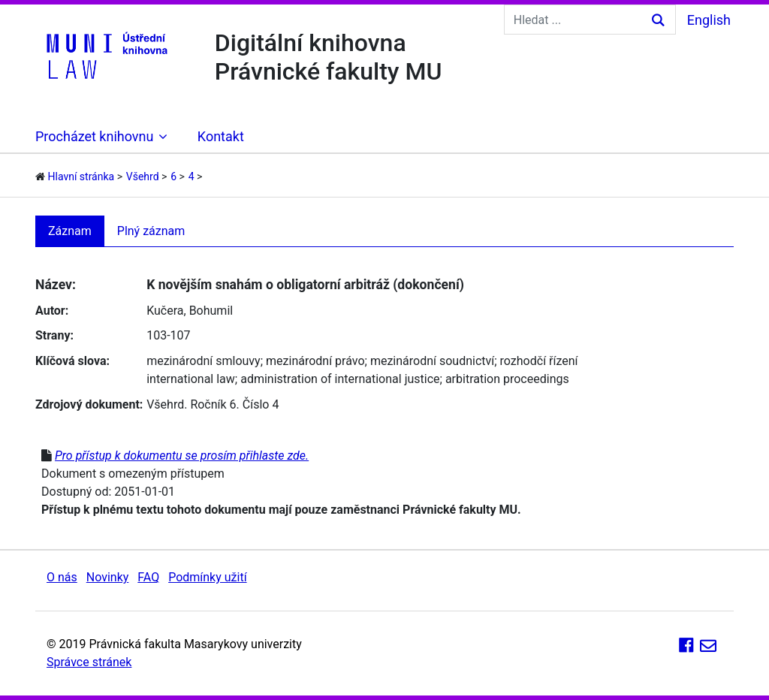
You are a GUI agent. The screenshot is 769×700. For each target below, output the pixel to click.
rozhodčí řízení (539, 361)
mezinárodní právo (315, 361)
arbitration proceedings (507, 379)
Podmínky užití (207, 577)
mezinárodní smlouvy (204, 361)
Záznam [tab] (70, 231)
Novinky (108, 577)
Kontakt (221, 136)
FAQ (148, 577)
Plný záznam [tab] (151, 231)
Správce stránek (89, 662)
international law (191, 379)
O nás (62, 577)
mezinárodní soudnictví (432, 361)
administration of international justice (340, 379)
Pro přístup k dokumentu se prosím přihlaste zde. (182, 456)
